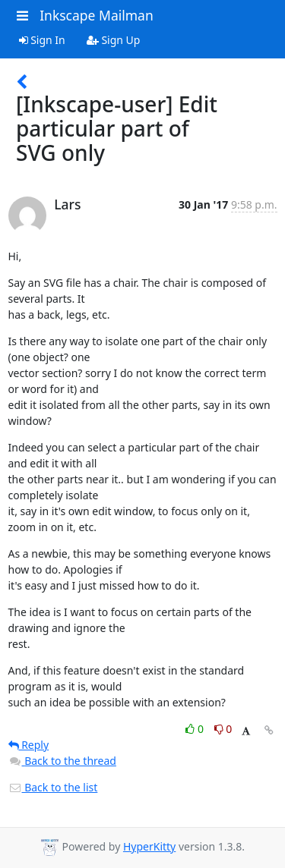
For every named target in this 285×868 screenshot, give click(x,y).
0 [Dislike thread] (223, 729)
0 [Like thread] (196, 729)
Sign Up (114, 40)
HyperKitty (149, 846)
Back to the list (53, 787)
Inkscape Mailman (97, 15)
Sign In (42, 40)
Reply (29, 745)
